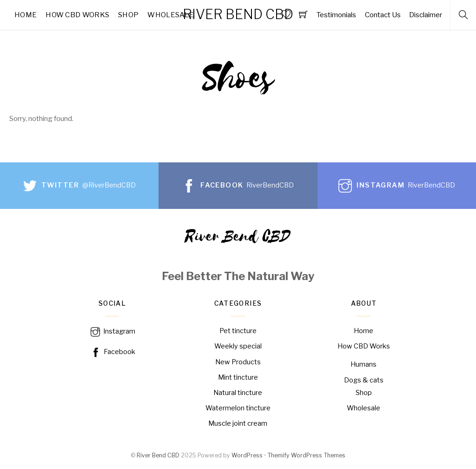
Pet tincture (238, 331)
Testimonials (336, 15)
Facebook (112, 352)
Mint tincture (238, 377)
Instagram (112, 331)
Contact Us (383, 15)
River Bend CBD (158, 456)
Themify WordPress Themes (306, 456)
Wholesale (171, 15)
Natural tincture (238, 393)
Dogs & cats (364, 380)
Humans (364, 364)
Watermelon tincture (238, 408)
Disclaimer (426, 15)
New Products (238, 362)
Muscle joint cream (238, 423)
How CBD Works (77, 15)
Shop (128, 15)
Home (26, 15)
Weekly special (238, 346)
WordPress (247, 456)
